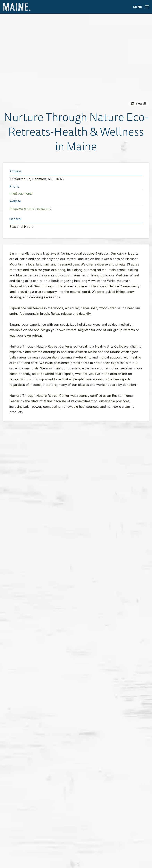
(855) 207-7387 (21, 194)
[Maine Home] (17, 7)
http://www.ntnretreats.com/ (30, 209)
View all (141, 104)
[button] (76, 62)
